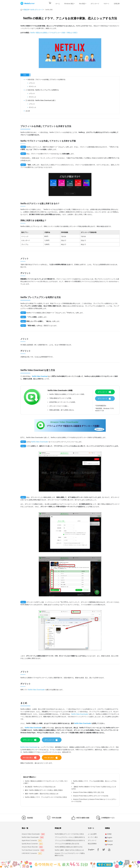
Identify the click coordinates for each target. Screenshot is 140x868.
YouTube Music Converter (33, 850)
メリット (32, 83)
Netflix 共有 (49, 10)
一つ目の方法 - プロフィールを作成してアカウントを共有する (45, 79)
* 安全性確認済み (101, 406)
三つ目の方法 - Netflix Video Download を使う (41, 100)
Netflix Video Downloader (40, 442)
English (109, 837)
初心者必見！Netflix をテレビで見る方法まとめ (40, 787)
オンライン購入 (93, 837)
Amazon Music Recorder (32, 847)
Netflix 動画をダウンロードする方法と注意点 (69, 834)
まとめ (28, 111)
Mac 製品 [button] (82, 4)
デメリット (33, 86)
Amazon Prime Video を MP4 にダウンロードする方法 (91, 796)
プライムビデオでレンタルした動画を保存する (70, 837)
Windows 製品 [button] (69, 4)
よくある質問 (92, 834)
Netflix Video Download (40, 376)
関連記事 (26, 10)
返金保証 (30, 818)
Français (109, 844)
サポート (107, 4)
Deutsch (109, 841)
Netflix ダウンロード (37, 10)
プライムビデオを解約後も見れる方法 (67, 844)
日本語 (108, 834)
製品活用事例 (92, 844)
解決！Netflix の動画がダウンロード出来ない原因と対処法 (44, 790)
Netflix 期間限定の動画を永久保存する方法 (69, 847)
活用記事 (117, 4)
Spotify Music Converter (32, 844)
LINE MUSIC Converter (32, 853)
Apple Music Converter (32, 840)
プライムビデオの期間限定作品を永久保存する (70, 840)
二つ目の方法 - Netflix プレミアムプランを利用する (42, 90)
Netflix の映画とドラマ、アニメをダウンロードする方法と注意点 (46, 797)
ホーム (58, 4)
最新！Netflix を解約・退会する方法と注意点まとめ (42, 794)
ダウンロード (95, 4)
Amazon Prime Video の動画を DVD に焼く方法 (89, 792)
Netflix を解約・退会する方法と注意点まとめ (69, 850)
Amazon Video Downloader (33, 834)
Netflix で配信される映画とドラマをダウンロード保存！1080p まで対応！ (54, 33)
